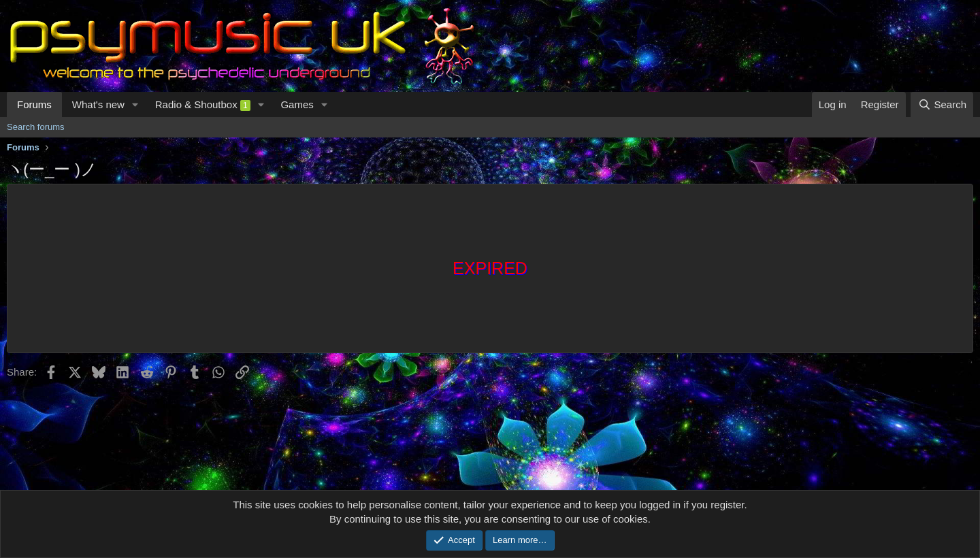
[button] (135, 104)
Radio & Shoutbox (203, 105)
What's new (98, 104)
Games (297, 104)
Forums (34, 104)
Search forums (36, 127)
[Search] (942, 104)
